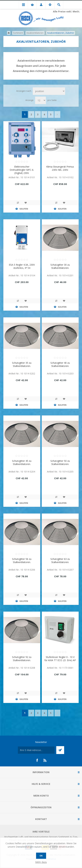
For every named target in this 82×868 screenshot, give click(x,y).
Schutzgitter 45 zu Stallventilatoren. (22, 462)
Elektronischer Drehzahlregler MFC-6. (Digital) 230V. (22, 170)
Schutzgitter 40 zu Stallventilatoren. (60, 364)
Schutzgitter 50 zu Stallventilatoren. (60, 462)
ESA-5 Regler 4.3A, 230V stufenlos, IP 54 (22, 266)
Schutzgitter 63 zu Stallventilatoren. (60, 561)
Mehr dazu (41, 862)
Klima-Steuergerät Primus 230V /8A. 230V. (60, 168)
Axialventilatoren (35, 33)
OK (41, 856)
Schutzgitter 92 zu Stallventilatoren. (22, 659)
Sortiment (18, 33)
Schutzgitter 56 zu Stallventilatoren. (22, 561)
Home (9, 33)
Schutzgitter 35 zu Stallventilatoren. (22, 364)
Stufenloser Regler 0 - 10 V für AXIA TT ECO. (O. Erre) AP (60, 659)
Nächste (57, 114)
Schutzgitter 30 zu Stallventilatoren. (60, 266)
